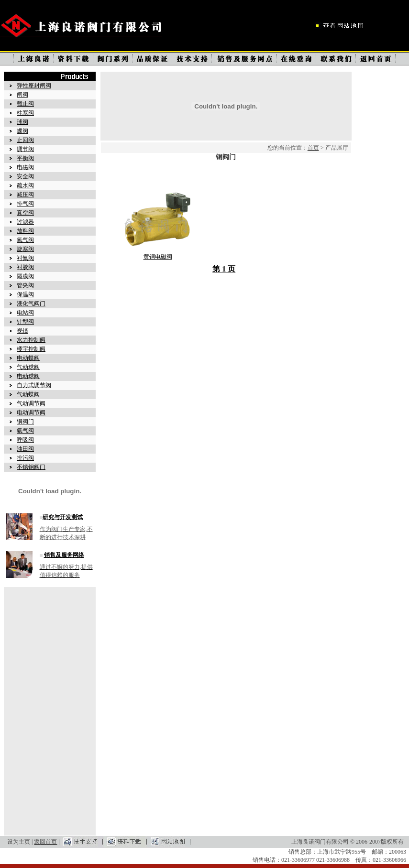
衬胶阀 (25, 267)
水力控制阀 (31, 340)
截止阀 (25, 104)
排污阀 (25, 458)
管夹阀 (25, 285)
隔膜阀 (25, 276)
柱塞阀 (25, 113)
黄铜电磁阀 (158, 257)
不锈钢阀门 (31, 467)
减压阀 (25, 195)
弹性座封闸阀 (34, 86)
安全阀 (25, 176)
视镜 (22, 331)
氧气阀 (25, 240)
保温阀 (25, 294)
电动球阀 (28, 376)
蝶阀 (22, 131)
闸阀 (22, 95)
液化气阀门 (31, 304)
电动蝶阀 (28, 358)
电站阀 (25, 313)
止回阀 (25, 140)
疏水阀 (25, 185)
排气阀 (25, 204)
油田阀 (25, 449)
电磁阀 (25, 167)
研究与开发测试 (63, 517)
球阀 (22, 122)
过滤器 (25, 222)
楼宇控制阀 (31, 349)
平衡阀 (25, 158)
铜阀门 (25, 422)
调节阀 (25, 149)
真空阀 (25, 213)
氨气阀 (25, 431)
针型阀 (25, 322)
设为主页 (19, 842)
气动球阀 (28, 367)
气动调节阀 (31, 403)
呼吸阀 (25, 440)
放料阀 (25, 231)
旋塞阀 (25, 249)
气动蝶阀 (28, 394)
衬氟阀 (25, 258)
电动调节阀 (31, 412)
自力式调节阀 (34, 385)
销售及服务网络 (64, 555)
